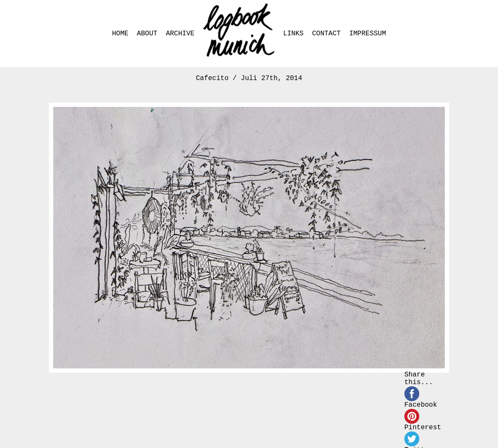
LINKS (293, 34)
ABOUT (147, 34)
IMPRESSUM (367, 34)
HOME (120, 34)
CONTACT (326, 34)
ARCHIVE (180, 34)
